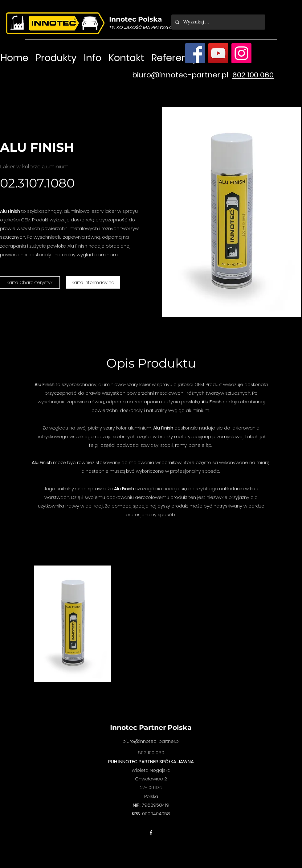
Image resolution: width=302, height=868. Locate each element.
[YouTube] (218, 53)
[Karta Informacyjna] (93, 282)
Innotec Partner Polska (151, 728)
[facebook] (151, 833)
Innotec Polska (136, 19)
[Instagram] (241, 53)
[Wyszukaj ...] (218, 22)
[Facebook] (195, 53)
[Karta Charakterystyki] (30, 282)
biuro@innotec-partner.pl (180, 75)
